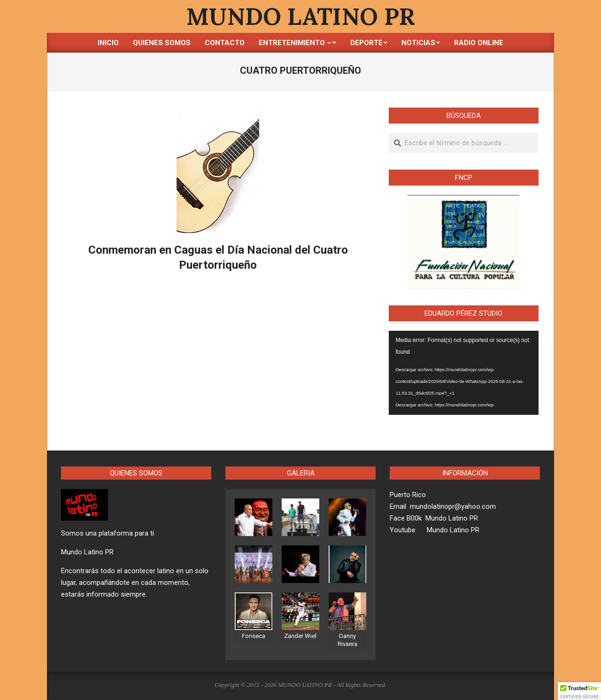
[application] (464, 373)
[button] (579, 691)
